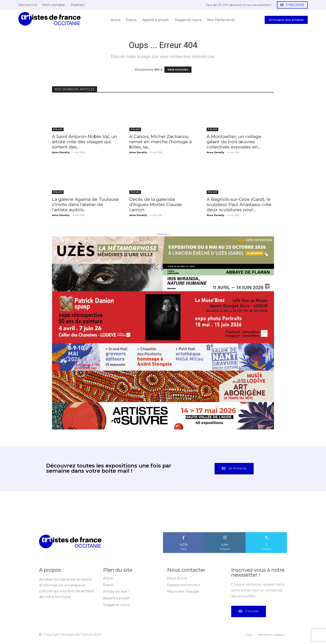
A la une (58, 129)
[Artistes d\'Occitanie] (49, 19)
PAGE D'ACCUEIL (178, 70)
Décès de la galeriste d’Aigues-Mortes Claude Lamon (156, 204)
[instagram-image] (20, 512)
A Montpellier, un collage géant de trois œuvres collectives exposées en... (234, 142)
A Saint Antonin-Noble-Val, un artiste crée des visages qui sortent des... (85, 142)
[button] (28, 5)
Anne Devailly (61, 152)
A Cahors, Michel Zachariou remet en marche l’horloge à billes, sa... (161, 142)
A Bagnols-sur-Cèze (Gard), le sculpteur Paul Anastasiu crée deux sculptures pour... (239, 204)
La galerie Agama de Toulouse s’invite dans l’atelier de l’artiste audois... (85, 204)
